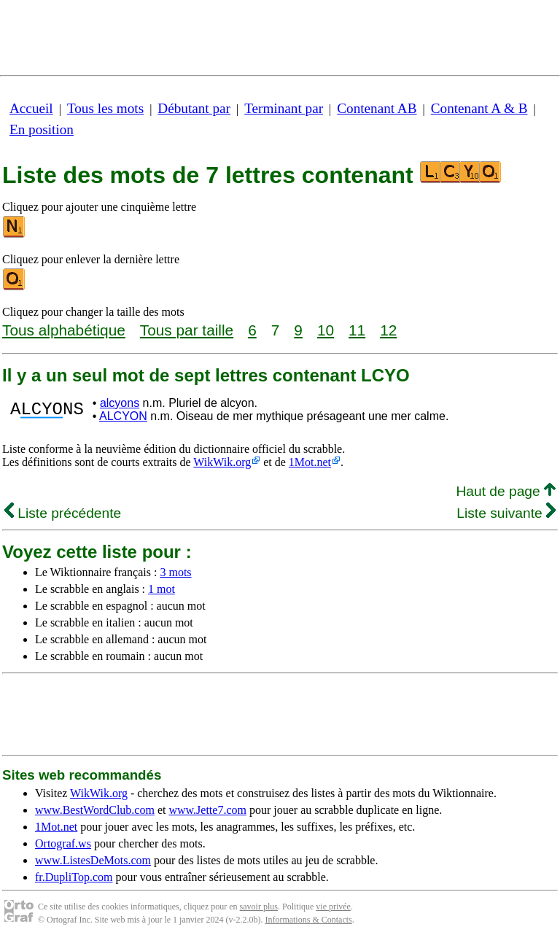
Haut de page (506, 491)
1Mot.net (310, 462)
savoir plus (259, 907)
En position (42, 129)
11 (357, 330)
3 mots (175, 572)
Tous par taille (187, 330)
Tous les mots (105, 108)
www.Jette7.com (207, 810)
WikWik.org (222, 462)
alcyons (120, 403)
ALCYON (123, 416)
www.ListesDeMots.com (93, 860)
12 (388, 330)
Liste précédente (63, 513)
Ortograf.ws (63, 843)
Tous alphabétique (64, 330)
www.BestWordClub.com (95, 810)
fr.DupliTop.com (74, 877)
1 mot (162, 589)
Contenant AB (377, 108)
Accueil (31, 108)
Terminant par (284, 108)
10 (326, 330)
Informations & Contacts (308, 920)
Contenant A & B (479, 108)
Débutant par (194, 108)
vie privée (333, 907)
